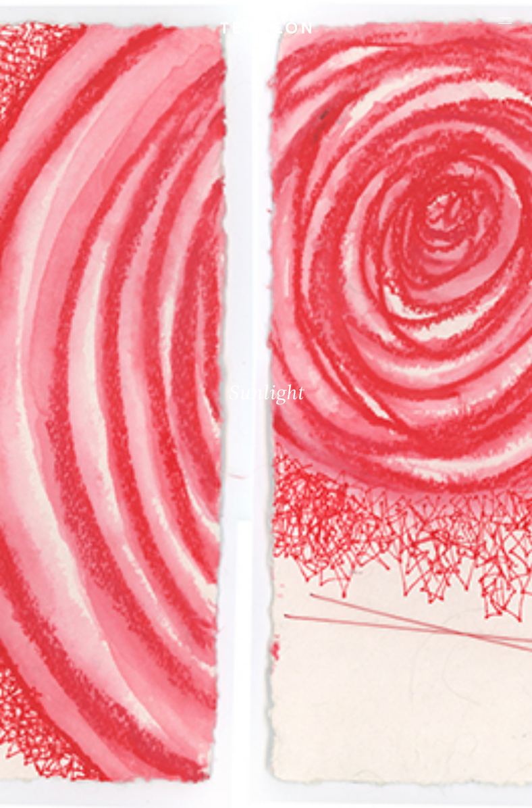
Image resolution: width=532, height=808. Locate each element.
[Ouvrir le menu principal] (505, 20)
